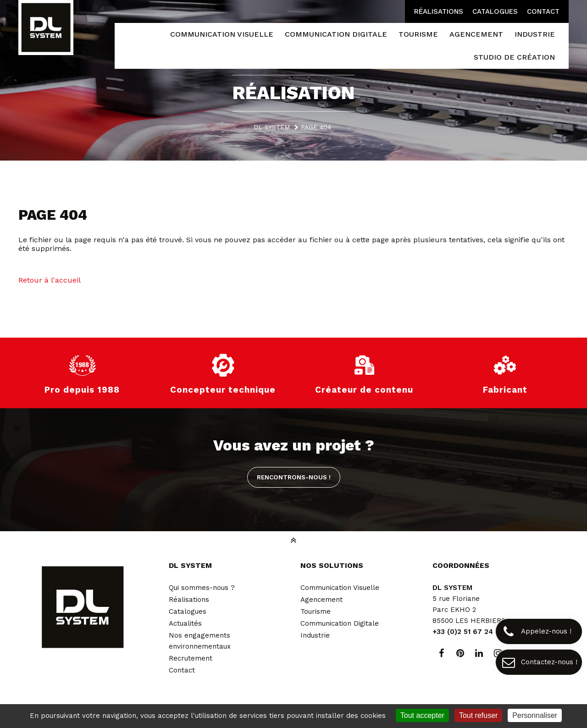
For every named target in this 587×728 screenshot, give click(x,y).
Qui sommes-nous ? (202, 588)
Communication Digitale (340, 623)
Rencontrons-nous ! (294, 477)
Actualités (185, 623)
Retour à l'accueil (50, 280)
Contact (543, 11)
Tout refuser (478, 715)
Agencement (321, 600)
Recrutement (191, 658)
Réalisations (439, 11)
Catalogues (495, 11)
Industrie (315, 635)
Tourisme (316, 611)
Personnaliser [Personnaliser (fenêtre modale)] (535, 715)
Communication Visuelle (340, 588)
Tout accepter (422, 715)
